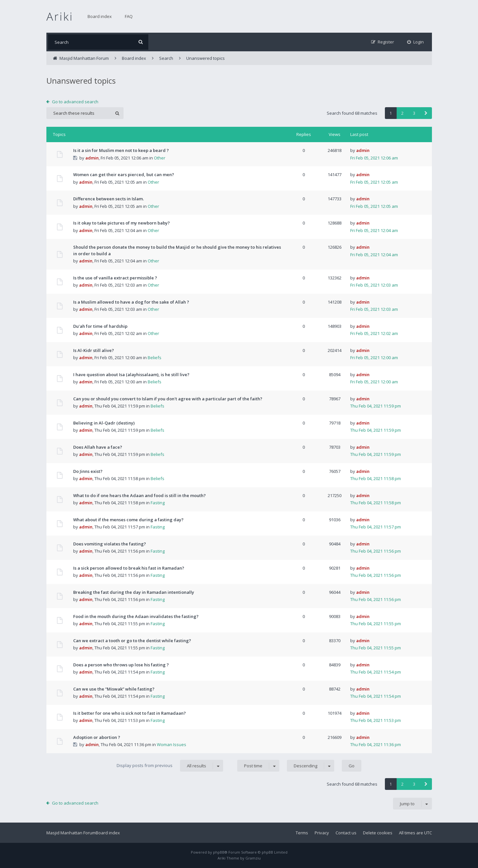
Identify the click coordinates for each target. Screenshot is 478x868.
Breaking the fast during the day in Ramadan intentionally (134, 592)
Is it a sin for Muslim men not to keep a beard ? (121, 150)
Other (160, 158)
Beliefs (155, 358)
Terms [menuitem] (302, 833)
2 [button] (402, 113)
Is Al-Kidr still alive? (94, 350)
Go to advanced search (75, 102)
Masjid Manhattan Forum (71, 833)
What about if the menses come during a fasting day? (128, 520)
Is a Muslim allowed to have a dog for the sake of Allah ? (131, 302)
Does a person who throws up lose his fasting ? (121, 665)
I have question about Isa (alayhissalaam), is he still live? (131, 375)
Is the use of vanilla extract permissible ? (115, 278)
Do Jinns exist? (88, 471)
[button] (426, 113)
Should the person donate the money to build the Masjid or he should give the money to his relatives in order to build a (177, 250)
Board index (100, 16)
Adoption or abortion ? (97, 737)
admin (92, 158)
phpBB (219, 852)
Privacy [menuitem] (322, 833)
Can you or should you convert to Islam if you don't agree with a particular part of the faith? (168, 399)
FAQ (129, 16)
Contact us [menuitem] (346, 833)
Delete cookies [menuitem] (378, 833)
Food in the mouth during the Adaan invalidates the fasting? (136, 616)
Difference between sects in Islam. (108, 199)
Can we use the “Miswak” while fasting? (114, 689)
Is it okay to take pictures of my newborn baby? (122, 223)
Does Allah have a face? (98, 447)
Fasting (158, 503)
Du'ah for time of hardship (100, 326)
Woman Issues (172, 744)
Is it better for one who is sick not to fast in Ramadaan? (130, 713)
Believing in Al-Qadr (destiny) (104, 423)
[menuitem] (415, 42)
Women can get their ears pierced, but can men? (124, 175)
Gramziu (253, 858)
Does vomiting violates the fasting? (110, 544)
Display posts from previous (170, 766)
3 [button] (414, 113)
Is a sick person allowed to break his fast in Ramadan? (129, 568)
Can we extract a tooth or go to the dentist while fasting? (132, 641)
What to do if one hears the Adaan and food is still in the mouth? (140, 495)
